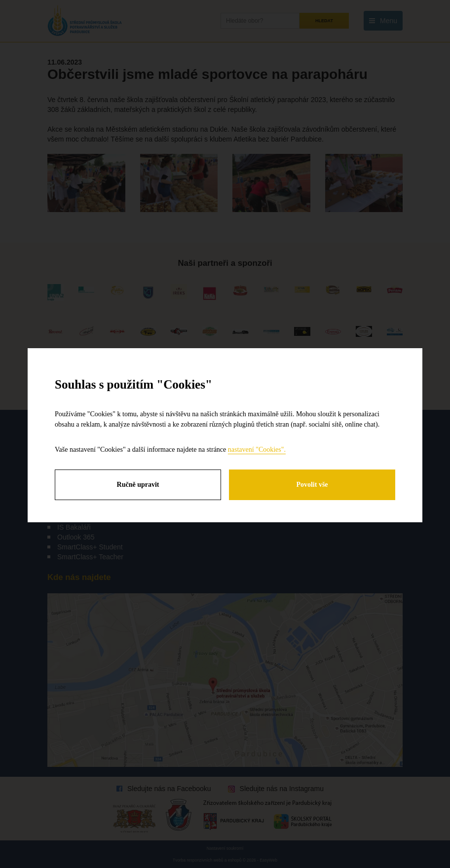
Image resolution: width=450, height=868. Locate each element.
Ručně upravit (138, 485)
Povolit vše (312, 485)
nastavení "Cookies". (257, 450)
